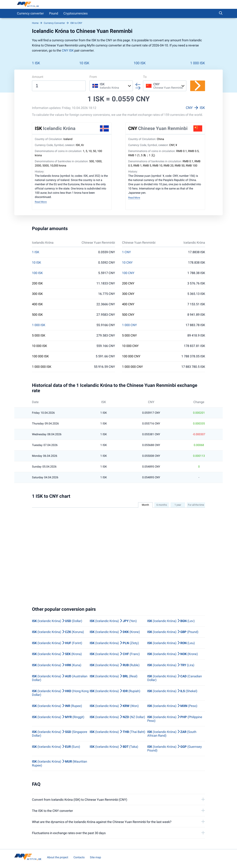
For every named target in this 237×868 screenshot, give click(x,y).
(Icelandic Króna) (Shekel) (172, 691)
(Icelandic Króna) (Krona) (57, 654)
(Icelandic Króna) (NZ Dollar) (117, 717)
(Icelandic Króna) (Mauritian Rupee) (60, 763)
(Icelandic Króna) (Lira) (171, 665)
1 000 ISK (198, 63)
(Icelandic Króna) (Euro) (56, 747)
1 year (178, 505)
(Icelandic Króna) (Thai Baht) (117, 732)
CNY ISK (68, 50)
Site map (95, 857)
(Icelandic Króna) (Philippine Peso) (175, 719)
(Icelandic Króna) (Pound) (173, 632)
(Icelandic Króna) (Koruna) (58, 632)
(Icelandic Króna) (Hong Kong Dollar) (60, 693)
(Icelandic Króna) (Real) (114, 676)
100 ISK (140, 63)
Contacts (79, 857)
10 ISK (84, 63)
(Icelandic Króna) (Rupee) (57, 706)
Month (145, 505)
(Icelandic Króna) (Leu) (171, 643)
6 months (162, 505)
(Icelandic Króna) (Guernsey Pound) (175, 749)
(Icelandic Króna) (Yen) (113, 621)
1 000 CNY (129, 325)
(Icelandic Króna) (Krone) (115, 632)
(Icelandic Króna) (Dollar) (57, 621)
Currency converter (30, 13)
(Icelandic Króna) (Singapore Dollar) (60, 734)
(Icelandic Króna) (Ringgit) (58, 717)
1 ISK (36, 63)
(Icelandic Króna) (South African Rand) (172, 734)
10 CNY (127, 263)
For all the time (196, 505)
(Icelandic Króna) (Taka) (114, 747)
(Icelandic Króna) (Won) (114, 706)
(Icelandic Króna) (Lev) (171, 621)
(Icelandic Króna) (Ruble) (115, 665)
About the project (58, 857)
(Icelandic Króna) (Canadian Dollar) (175, 678)
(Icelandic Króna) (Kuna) (57, 665)
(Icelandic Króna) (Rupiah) (115, 691)
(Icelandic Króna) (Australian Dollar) (60, 678)
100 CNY (128, 273)
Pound (54, 13)
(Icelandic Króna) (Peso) (172, 706)
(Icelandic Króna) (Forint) (57, 643)
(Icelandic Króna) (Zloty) (114, 643)
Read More (41, 202)
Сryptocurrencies (75, 13)
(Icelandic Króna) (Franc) (115, 654)
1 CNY (126, 252)
